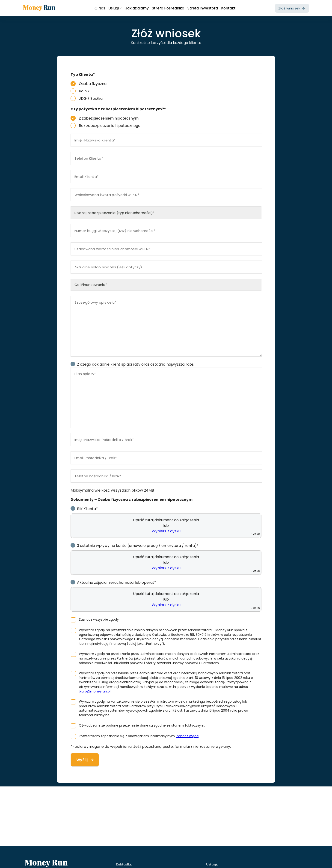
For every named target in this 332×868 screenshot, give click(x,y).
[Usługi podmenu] (121, 8)
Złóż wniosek (289, 8)
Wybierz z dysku (166, 531)
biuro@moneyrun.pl (95, 691)
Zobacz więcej (188, 736)
